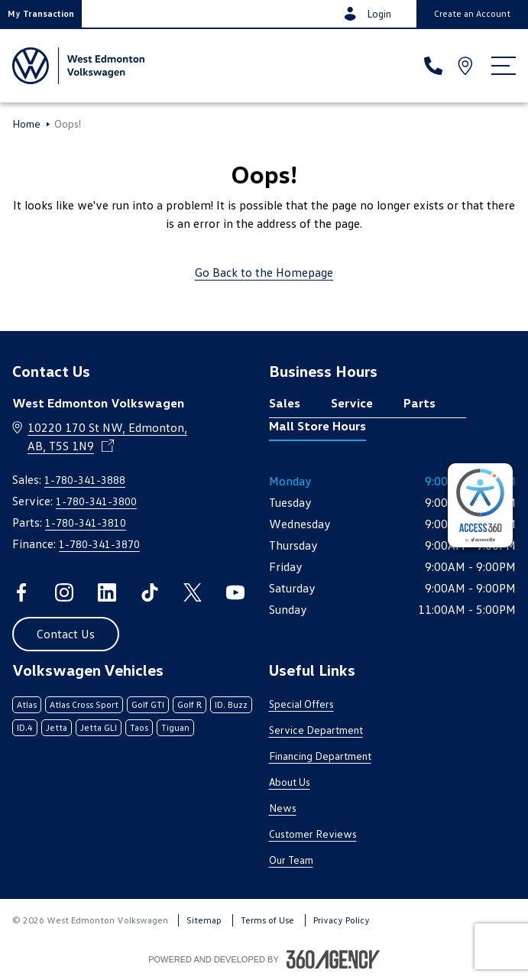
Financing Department (320, 756)
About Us (290, 782)
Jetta (57, 727)
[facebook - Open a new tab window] (21, 592)
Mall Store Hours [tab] (317, 426)
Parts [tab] (419, 403)
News (283, 808)
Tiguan (175, 727)
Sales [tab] (285, 403)
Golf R (189, 704)
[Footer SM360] (333, 959)
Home (26, 124)
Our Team (291, 860)
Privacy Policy (342, 920)
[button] (41, 14)
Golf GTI (148, 704)
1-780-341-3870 (99, 544)
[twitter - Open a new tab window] (193, 592)
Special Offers (301, 704)
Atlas (27, 704)
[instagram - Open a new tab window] (64, 592)
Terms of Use (267, 920)
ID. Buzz (231, 704)
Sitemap (204, 920)
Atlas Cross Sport (84, 704)
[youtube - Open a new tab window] (235, 592)
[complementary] (480, 505)
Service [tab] (352, 403)
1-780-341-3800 (96, 501)
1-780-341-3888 (85, 480)
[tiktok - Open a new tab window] (150, 592)
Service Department (316, 730)
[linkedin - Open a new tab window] (107, 592)
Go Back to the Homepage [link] (264, 272)
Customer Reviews (313, 834)
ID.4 (25, 727)
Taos (139, 727)
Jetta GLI (99, 727)
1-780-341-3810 (86, 522)
